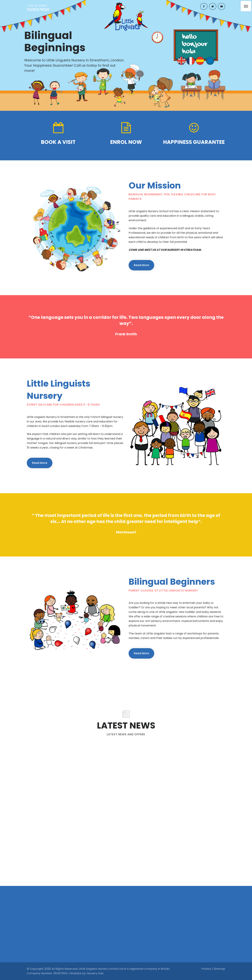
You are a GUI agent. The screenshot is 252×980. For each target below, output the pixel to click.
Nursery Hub (95, 973)
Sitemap (219, 969)
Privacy (206, 969)
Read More (141, 265)
